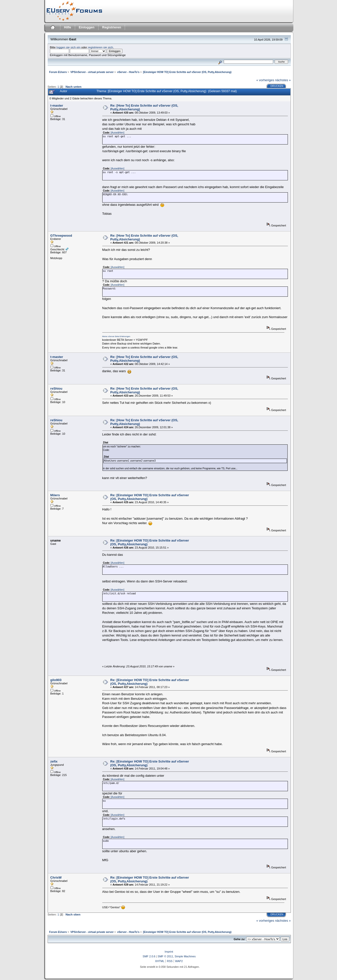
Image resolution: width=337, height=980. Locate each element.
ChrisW (56, 877)
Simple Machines (185, 956)
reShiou (56, 388)
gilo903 (56, 680)
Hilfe (68, 27)
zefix (54, 761)
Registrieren (112, 27)
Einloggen (87, 27)
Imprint (169, 952)
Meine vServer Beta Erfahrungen (116, 336)
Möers (55, 495)
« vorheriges (265, 80)
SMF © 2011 (165, 956)
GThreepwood (61, 236)
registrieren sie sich (100, 47)
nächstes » (283, 80)
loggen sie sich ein (68, 47)
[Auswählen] (117, 133)
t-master (57, 105)
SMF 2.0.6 (149, 956)
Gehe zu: (240, 939)
